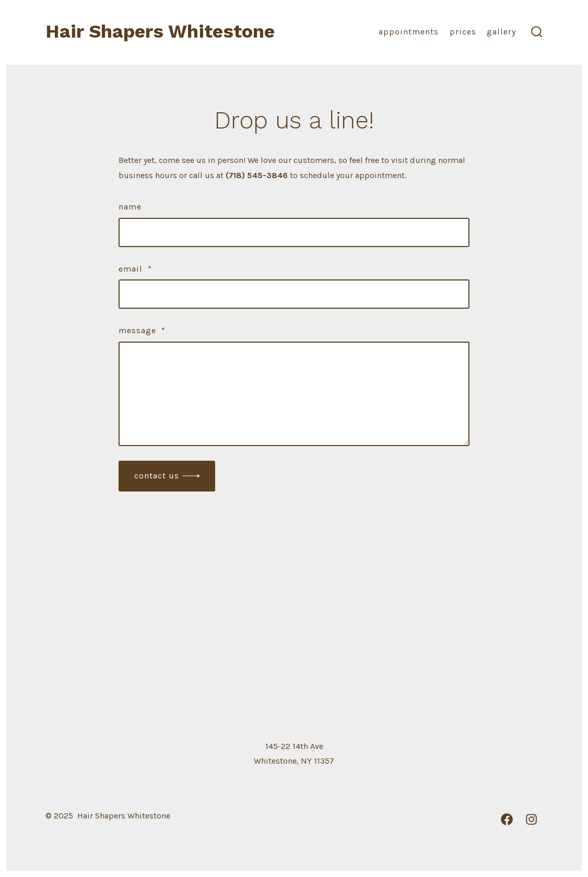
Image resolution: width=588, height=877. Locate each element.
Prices (463, 32)
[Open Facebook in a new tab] (507, 819)
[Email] (294, 294)
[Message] (294, 394)
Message (142, 330)
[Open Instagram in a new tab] (531, 819)
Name (130, 207)
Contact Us (157, 476)
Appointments (409, 32)
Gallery (501, 32)
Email (135, 269)
